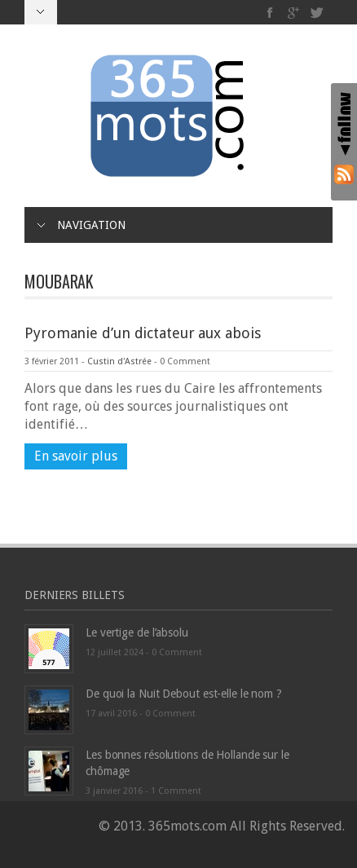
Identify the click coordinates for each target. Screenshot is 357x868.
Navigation (82, 225)
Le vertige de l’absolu (137, 632)
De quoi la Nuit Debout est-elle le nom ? (184, 694)
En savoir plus (76, 456)
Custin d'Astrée (119, 361)
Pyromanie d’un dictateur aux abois (143, 333)
